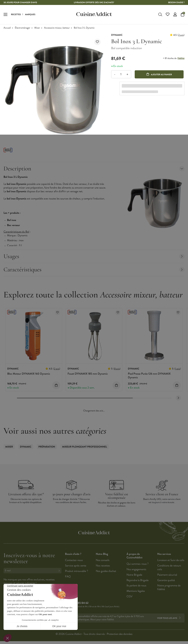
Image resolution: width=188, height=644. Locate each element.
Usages (94, 256)
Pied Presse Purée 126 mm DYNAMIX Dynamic (149, 376)
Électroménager (23, 28)
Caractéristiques (94, 269)
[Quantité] (121, 74)
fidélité (181, 58)
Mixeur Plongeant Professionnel (85, 447)
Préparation (47, 447)
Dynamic (26, 447)
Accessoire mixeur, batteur (57, 28)
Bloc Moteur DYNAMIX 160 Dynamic (29, 374)
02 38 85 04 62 (79, 603)
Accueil (7, 28)
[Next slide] (178, 398)
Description (94, 169)
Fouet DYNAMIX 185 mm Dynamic (88, 374)
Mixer (37, 28)
